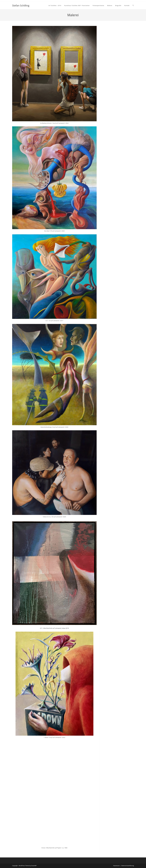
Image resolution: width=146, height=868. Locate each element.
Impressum (116, 866)
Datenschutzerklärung (128, 866)
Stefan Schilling (21, 5)
